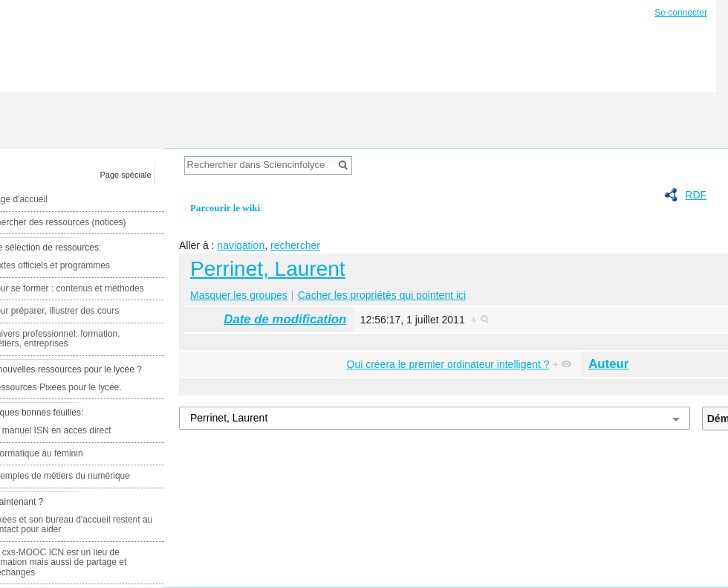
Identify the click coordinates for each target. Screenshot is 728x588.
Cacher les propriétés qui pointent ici (382, 295)
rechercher (295, 245)
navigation (241, 245)
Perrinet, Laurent (268, 269)
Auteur (608, 364)
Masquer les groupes (239, 295)
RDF (696, 195)
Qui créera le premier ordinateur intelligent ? (448, 364)
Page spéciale (126, 175)
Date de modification (285, 319)
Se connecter (681, 13)
